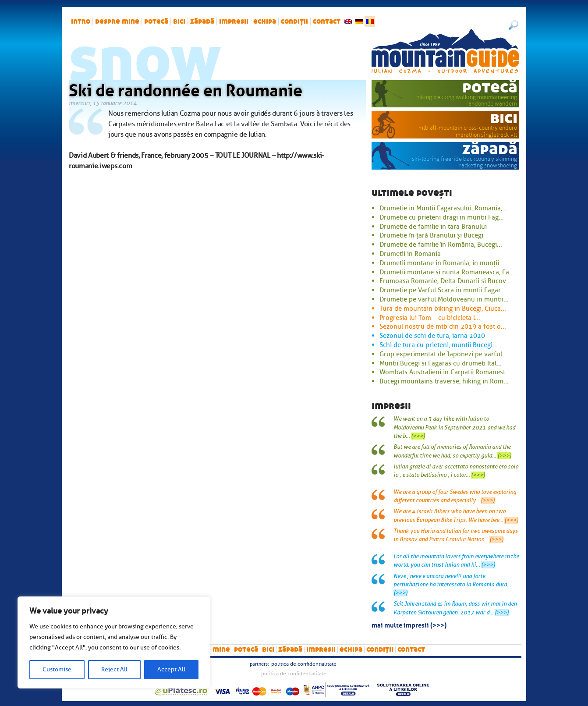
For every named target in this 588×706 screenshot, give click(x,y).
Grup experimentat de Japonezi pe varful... (443, 354)
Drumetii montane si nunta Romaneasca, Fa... (447, 272)
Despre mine (117, 21)
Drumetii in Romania (410, 254)
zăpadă (202, 21)
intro (81, 21)
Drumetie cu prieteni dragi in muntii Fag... (442, 217)
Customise (57, 669)
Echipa (265, 21)
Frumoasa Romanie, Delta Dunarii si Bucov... (445, 281)
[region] (114, 642)
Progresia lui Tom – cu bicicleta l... (430, 318)
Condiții (294, 21)
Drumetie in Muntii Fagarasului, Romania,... (443, 208)
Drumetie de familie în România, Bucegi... (441, 245)
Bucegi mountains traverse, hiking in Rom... (444, 381)
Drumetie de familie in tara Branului (433, 227)
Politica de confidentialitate (304, 664)
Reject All (114, 669)
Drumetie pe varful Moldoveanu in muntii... (444, 299)
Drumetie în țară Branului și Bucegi (431, 235)
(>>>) (418, 436)
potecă (156, 21)
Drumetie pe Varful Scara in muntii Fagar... (443, 290)
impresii (234, 21)
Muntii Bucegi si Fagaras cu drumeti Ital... (441, 363)
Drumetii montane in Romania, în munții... (442, 263)
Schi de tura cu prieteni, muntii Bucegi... (439, 345)
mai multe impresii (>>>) (409, 624)
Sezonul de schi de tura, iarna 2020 (432, 336)
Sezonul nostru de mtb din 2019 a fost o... (443, 326)
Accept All (171, 669)
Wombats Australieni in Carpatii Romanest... (445, 372)
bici (179, 21)
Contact (327, 21)
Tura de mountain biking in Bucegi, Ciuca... (443, 309)
